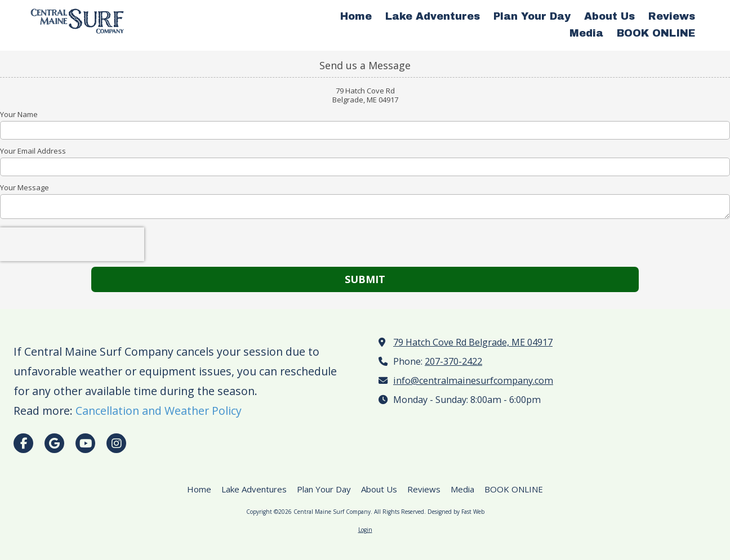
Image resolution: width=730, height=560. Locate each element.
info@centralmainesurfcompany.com (473, 380)
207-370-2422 (453, 361)
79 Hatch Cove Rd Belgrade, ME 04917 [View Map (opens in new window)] (473, 342)
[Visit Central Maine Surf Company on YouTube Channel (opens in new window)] (85, 443)
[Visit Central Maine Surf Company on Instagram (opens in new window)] (116, 443)
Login (365, 530)
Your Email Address (33, 151)
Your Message (25, 187)
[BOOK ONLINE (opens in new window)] (656, 34)
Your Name (19, 114)
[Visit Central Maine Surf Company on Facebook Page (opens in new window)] (23, 443)
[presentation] (72, 244)
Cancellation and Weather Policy (159, 411)
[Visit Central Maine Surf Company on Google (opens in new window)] (54, 443)
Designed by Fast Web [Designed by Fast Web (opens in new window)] (456, 512)
